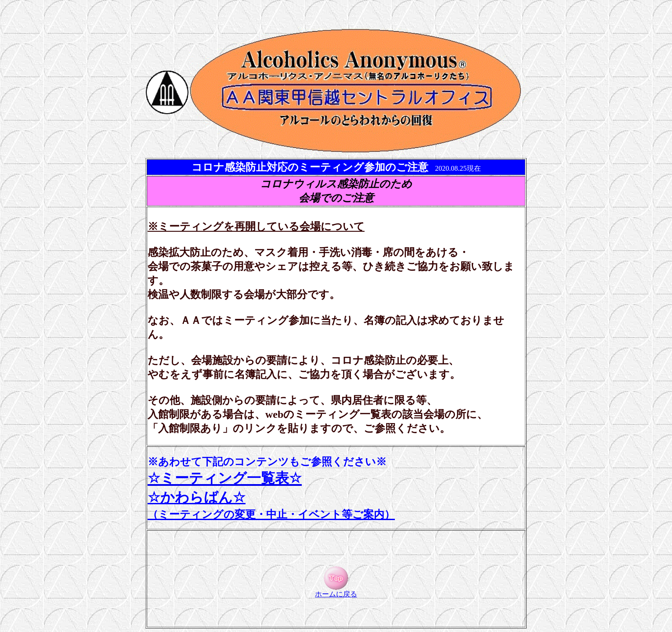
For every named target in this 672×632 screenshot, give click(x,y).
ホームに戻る (336, 591)
